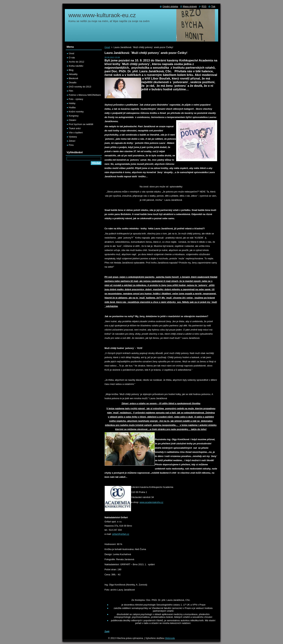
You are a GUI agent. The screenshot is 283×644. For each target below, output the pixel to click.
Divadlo (73, 82)
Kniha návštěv (76, 66)
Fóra (71, 145)
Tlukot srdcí (75, 128)
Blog (71, 70)
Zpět (107, 631)
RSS (204, 6)
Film (71, 91)
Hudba (72, 107)
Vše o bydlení (76, 133)
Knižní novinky (76, 112)
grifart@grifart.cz (121, 534)
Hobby (72, 103)
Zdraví (72, 141)
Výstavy (73, 137)
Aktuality (73, 74)
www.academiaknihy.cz (151, 502)
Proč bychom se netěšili (81, 124)
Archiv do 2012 (76, 62)
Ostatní (72, 120)
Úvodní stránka (170, 6)
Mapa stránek (190, 6)
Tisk (213, 6)
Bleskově (73, 78)
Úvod (107, 47)
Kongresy (74, 116)
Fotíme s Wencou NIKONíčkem (85, 95)
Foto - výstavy (76, 99)
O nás (72, 58)
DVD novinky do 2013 (80, 87)
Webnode (170, 638)
